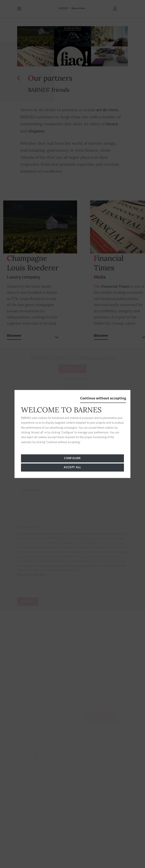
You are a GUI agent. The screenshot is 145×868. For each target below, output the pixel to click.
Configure (72, 458)
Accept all (72, 468)
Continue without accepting (103, 398)
